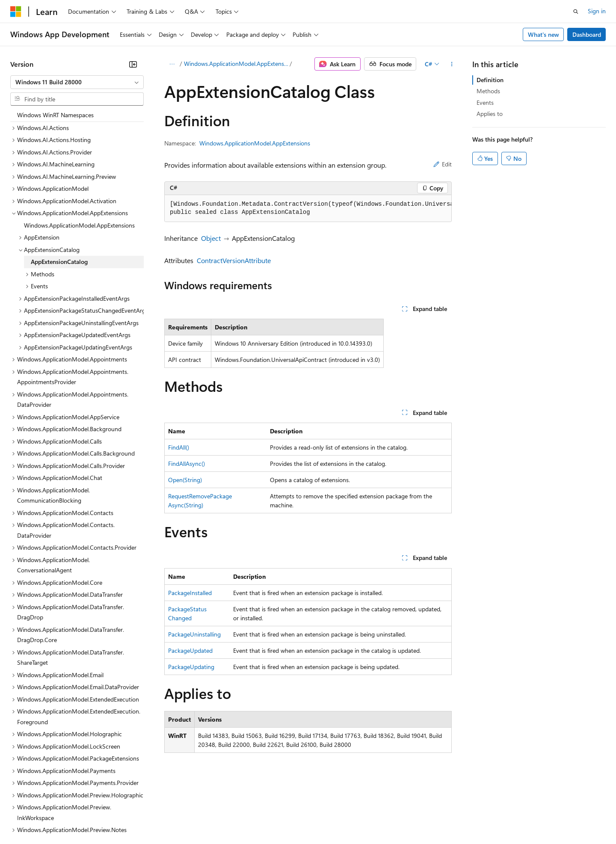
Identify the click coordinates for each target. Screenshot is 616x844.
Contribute (153, 818)
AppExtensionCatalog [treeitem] (59, 262)
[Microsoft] (16, 12)
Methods (488, 91)
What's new (543, 34)
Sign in (597, 11)
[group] (308, 209)
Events (485, 102)
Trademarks (355, 818)
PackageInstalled (190, 593)
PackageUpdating (191, 667)
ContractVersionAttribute (234, 260)
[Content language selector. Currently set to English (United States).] (49, 798)
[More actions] (452, 64)
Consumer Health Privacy (246, 818)
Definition (490, 80)
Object (211, 238)
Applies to (490, 114)
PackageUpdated (190, 650)
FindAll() (179, 447)
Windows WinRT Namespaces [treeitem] (55, 115)
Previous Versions (78, 818)
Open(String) (185, 480)
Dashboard (587, 34)
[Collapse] (133, 64)
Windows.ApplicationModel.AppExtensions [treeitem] (79, 225)
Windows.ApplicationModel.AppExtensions (236, 64)
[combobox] (77, 82)
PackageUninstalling (194, 634)
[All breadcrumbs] (172, 64)
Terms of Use (312, 818)
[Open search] (576, 12)
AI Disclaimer (27, 818)
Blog (117, 818)
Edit (443, 164)
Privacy (187, 818)
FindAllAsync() (187, 463)
